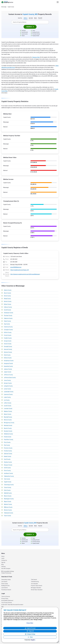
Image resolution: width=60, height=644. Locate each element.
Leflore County (8, 403)
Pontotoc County (8, 448)
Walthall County (8, 493)
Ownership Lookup (6, 580)
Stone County (7, 471)
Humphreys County (9, 361)
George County (8, 341)
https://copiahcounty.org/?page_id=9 (20, 270)
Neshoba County (8, 426)
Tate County (7, 479)
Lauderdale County (9, 392)
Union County (7, 490)
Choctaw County (8, 316)
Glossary (4, 567)
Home (3, 556)
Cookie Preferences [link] (6, 573)
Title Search (34, 580)
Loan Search (5, 588)
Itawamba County (8, 366)
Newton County (8, 428)
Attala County (7, 299)
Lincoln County (8, 406)
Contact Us (4, 560)
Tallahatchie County (9, 476)
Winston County (8, 510)
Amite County (7, 296)
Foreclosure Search (6, 590)
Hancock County (8, 349)
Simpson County (8, 465)
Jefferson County (8, 375)
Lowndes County (8, 409)
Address (26, 18)
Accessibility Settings (8, 571)
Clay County (7, 324)
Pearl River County (9, 440)
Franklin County (8, 338)
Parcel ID (40, 18)
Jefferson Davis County (10, 378)
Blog (3, 564)
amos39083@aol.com (16, 267)
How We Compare (6, 569)
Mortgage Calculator (36, 588)
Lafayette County (8, 386)
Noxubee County (8, 431)
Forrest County (8, 335)
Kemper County (8, 383)
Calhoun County (8, 307)
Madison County (8, 411)
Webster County (8, 505)
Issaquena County (8, 364)
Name (35, 18)
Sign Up (3, 562)
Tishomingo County (9, 485)
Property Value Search (37, 586)
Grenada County (8, 347)
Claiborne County (8, 318)
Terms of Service (6, 596)
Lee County (7, 400)
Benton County (8, 301)
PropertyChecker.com (7, 2)
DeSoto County (8, 332)
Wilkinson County (8, 507)
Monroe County (8, 420)
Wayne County (8, 502)
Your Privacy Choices (7, 603)
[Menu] (58, 2)
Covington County (8, 330)
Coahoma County (8, 327)
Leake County (7, 397)
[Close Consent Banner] (30, 637)
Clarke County (7, 321)
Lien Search (4, 582)
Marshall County (8, 417)
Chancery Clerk (36, 57)
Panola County (8, 437)
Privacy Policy (5, 599)
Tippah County (8, 482)
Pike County (7, 445)
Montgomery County (9, 423)
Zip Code (31, 18)
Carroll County (7, 310)
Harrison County (8, 352)
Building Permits (5, 586)
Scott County (7, 459)
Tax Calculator (34, 584)
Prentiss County (8, 451)
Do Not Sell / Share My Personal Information (12, 605)
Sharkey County (8, 462)
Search (29, 27)
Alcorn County (7, 293)
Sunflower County (8, 474)
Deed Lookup (5, 584)
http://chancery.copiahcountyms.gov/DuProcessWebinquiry (25, 274)
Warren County (8, 496)
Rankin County (8, 457)
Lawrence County (8, 395)
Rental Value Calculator (37, 590)
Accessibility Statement (7, 600)
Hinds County (7, 355)
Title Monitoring (35, 582)
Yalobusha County (8, 513)
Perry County (7, 442)
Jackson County (8, 369)
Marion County (8, 414)
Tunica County (7, 488)
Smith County (7, 468)
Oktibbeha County (8, 434)
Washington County (9, 499)
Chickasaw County (9, 313)
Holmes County (8, 358)
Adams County (8, 290)
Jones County (7, 380)
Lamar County (7, 389)
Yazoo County (7, 516)
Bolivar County (8, 304)
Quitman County (8, 454)
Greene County (8, 344)
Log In (3, 558)
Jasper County (8, 372)
